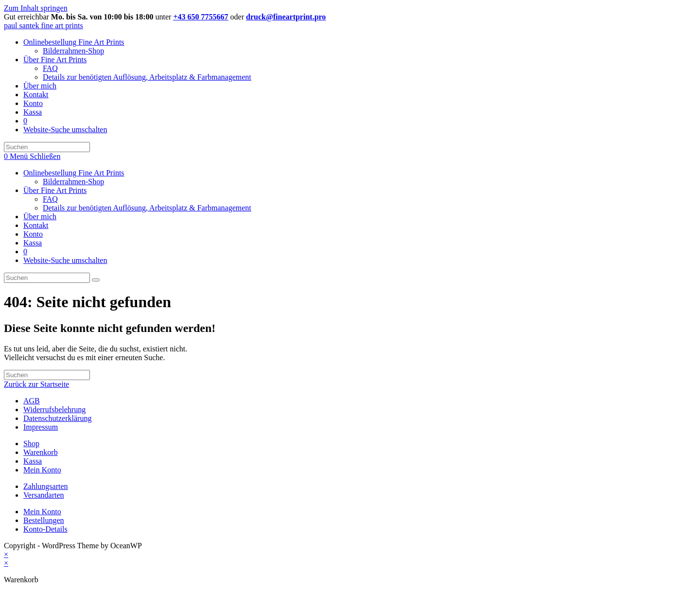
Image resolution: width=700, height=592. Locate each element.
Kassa (33, 243)
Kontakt (36, 225)
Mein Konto (42, 470)
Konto (33, 234)
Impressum (41, 427)
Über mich (40, 217)
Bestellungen (44, 520)
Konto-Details (45, 529)
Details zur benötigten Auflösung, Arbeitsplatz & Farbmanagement (147, 208)
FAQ (50, 199)
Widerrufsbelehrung (54, 409)
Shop (31, 444)
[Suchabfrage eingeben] (47, 147)
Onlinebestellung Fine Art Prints (74, 173)
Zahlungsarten (46, 486)
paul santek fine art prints (44, 26)
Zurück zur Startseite (36, 384)
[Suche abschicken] (96, 280)
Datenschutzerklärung (57, 418)
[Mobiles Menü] (35, 156)
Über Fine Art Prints (55, 190)
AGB (32, 401)
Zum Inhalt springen (36, 8)
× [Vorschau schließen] (6, 554)
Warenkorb (41, 452)
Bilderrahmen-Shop (73, 182)
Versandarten (44, 495)
